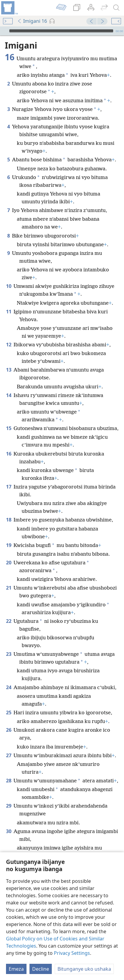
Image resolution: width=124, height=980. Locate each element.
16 (9, 454)
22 (9, 621)
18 (9, 520)
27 (9, 755)
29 (9, 806)
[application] (62, 31)
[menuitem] (9, 8)
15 (9, 428)
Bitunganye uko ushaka (84, 969)
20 (9, 563)
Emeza (16, 969)
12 (9, 345)
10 (9, 286)
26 (9, 730)
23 (9, 654)
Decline (41, 969)
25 (9, 713)
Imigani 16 (32, 21)
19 (9, 545)
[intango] (9, 8)
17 (9, 487)
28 (9, 781)
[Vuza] (4, 31)
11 (9, 312)
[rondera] (116, 8)
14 (9, 395)
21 (9, 588)
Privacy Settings (72, 953)
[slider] (61, 31)
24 (9, 687)
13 (9, 370)
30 (9, 831)
